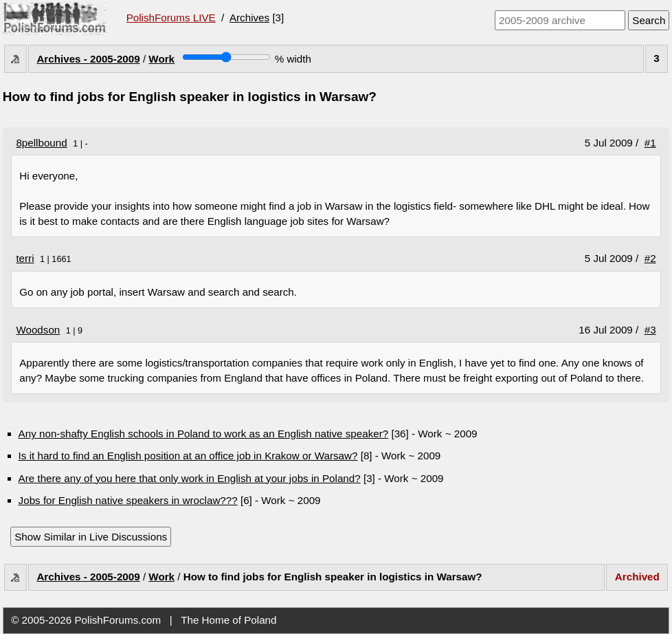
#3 (650, 330)
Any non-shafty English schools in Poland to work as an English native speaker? (204, 434)
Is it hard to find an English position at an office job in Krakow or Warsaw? (188, 456)
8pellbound (41, 143)
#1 (650, 143)
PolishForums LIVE (171, 18)
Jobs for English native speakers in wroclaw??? (128, 500)
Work (161, 59)
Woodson (38, 330)
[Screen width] (226, 57)
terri (25, 258)
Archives (249, 18)
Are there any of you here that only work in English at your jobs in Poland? (190, 478)
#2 (650, 258)
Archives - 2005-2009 (88, 59)
